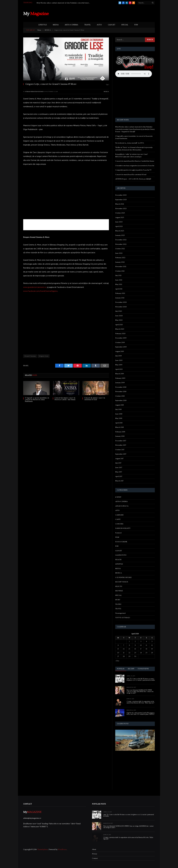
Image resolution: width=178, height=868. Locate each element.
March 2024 (120, 204)
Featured (118, 533)
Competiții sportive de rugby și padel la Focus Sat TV (133, 170)
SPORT (118, 600)
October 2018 (120, 396)
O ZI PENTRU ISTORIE (123, 577)
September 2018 (121, 400)
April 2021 (119, 289)
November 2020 (121, 307)
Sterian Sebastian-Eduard (34, 92)
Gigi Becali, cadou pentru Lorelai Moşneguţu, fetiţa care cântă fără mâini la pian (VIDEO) (141, 714)
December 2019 (121, 338)
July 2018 (118, 409)
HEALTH (118, 560)
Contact (95, 858)
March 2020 (120, 329)
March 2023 (120, 231)
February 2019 (120, 378)
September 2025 (121, 200)
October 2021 (120, 271)
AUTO (99, 25)
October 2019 (120, 343)
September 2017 (121, 454)
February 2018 (120, 432)
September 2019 (121, 347)
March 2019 (120, 374)
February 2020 (120, 334)
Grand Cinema (30, 356)
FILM (117, 537)
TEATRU (118, 604)
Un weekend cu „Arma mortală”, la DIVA (130, 143)
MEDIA (56, 25)
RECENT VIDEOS (122, 582)
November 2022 (121, 244)
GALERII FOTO (121, 555)
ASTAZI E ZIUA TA (122, 506)
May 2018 (119, 418)
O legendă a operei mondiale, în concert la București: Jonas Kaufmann (37, 400)
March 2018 (119, 427)
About (94, 849)
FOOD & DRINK (121, 542)
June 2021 (119, 280)
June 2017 (119, 468)
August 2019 (120, 351)
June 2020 (119, 316)
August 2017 (119, 459)
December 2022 (121, 240)
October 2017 (120, 450)
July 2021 (118, 275)
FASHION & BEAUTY (123, 528)
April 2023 (119, 226)
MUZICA (106, 92)
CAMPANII (119, 515)
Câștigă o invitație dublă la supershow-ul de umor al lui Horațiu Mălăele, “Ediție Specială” (141, 702)
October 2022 (120, 249)
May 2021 (119, 284)
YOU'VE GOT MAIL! (123, 618)
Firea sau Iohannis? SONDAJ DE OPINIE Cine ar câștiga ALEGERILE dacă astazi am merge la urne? (140, 692)
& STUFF (118, 497)
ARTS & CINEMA (71, 25)
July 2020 (119, 311)
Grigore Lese (44, 356)
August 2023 (120, 217)
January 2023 (120, 235)
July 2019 (118, 356)
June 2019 (119, 360)
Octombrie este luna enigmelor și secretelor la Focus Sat (135, 166)
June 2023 (119, 222)
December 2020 (121, 302)
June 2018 (119, 414)
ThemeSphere (43, 850)
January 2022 (120, 262)
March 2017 (119, 481)
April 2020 (119, 325)
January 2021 (120, 298)
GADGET (112, 25)
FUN (136, 25)
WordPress (62, 850)
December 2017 (121, 441)
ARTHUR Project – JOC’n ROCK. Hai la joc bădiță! (133, 179)
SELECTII (119, 586)
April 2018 (119, 423)
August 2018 (119, 405)
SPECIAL (125, 25)
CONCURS (119, 524)
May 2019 (119, 365)
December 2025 (121, 195)
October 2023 (120, 213)
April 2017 (119, 476)
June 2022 (119, 253)
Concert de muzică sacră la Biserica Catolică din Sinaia (65, 399)
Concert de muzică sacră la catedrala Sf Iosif (94, 399)
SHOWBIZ (119, 591)
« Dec (117, 661)
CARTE (118, 519)
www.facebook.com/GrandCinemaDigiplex (40, 291)
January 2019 (120, 383)
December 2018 (121, 387)
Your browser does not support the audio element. (134, 74)
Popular (121, 669)
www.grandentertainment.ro (35, 287)
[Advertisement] (110, 13)
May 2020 (119, 320)
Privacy (95, 854)
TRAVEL (87, 25)
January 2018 (120, 436)
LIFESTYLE (43, 25)
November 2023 (121, 209)
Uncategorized (120, 613)
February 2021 (120, 293)
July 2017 (118, 463)
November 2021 (121, 267)
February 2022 (120, 258)
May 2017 (119, 472)
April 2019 (119, 369)
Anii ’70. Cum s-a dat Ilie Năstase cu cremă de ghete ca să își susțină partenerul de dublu (141, 680)
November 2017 (121, 445)
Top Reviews (143, 669)
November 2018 (121, 392)
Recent (131, 669)
